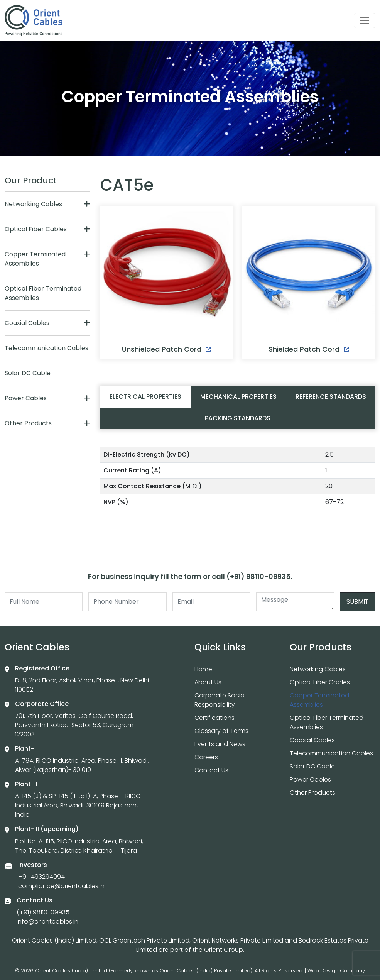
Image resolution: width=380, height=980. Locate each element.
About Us (208, 682)
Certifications (214, 718)
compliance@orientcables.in (61, 886)
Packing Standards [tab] (238, 418)
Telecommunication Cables (46, 348)
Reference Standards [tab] (331, 397)
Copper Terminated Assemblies (35, 259)
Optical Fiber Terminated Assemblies (43, 293)
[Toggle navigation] (365, 20)
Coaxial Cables (27, 323)
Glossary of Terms (221, 731)
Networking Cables (33, 204)
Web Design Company (336, 971)
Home (203, 669)
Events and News (220, 744)
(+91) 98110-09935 (43, 912)
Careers (206, 757)
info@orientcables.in (47, 922)
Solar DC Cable (28, 373)
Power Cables (26, 398)
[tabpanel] (238, 482)
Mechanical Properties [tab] (238, 397)
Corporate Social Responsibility (220, 700)
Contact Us (211, 770)
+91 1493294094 (41, 877)
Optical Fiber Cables (36, 229)
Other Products (28, 423)
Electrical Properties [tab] (145, 397)
